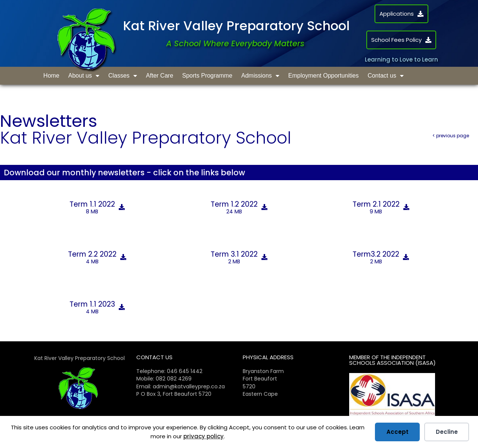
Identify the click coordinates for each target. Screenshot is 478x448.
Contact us (385, 76)
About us (84, 76)
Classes (123, 76)
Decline (447, 432)
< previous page (451, 136)
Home (51, 76)
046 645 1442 (185, 371)
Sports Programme (207, 76)
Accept (398, 432)
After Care (160, 76)
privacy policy (204, 436)
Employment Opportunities (324, 76)
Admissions (260, 76)
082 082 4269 (174, 379)
